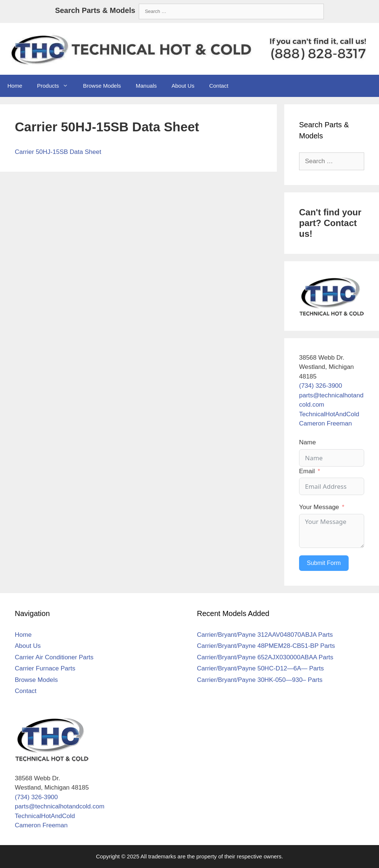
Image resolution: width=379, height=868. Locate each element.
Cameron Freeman (326, 423)
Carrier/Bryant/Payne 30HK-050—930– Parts (260, 680)
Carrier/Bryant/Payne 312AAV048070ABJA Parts (265, 635)
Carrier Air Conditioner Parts (54, 657)
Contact (219, 86)
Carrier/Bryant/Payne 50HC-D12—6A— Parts (260, 668)
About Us (183, 86)
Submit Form (324, 563)
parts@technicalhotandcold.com (60, 806)
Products (56, 86)
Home (15, 86)
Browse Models (102, 86)
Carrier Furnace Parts (45, 668)
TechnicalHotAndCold (329, 414)
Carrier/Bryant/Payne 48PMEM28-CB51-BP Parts (266, 646)
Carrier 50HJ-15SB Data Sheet (58, 152)
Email (307, 471)
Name (307, 442)
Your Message (319, 507)
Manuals (146, 86)
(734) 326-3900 (321, 386)
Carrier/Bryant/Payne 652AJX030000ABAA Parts (265, 657)
